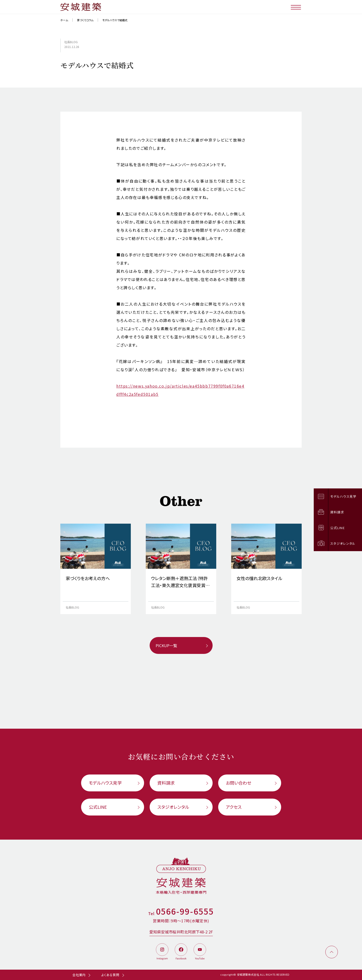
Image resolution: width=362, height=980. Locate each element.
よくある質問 (110, 975)
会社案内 (79, 975)
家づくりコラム (85, 20)
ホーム (64, 20)
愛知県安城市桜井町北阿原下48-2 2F (181, 932)
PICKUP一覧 (166, 645)
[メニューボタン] (296, 7)
